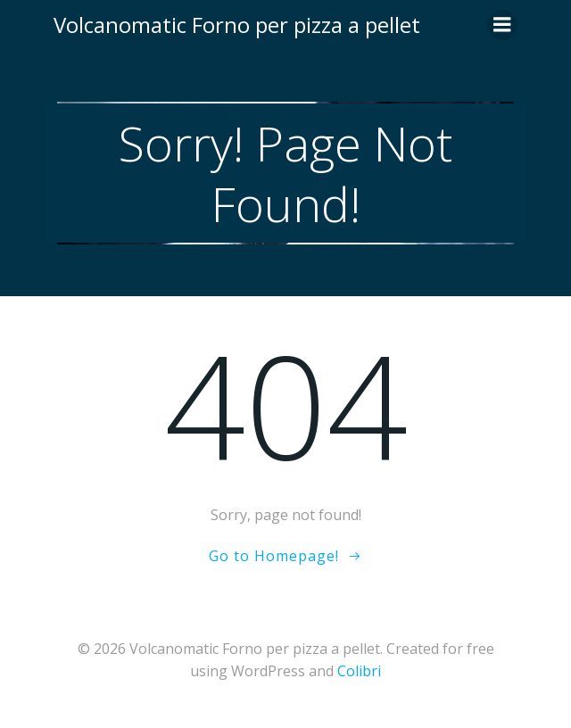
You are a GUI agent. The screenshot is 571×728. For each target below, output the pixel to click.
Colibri (359, 671)
